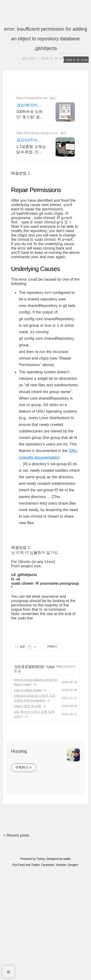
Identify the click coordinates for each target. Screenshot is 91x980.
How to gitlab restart (28, 799)
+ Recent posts (16, 944)
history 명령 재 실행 (28, 815)
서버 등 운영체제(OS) (29, 775)
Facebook (48, 973)
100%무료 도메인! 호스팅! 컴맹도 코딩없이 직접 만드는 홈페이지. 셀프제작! (31, 115)
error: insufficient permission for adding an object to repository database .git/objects (45, 39)
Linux (51, 775)
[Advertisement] (45, 190)
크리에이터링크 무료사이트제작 (30, 105)
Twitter (35, 973)
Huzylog (19, 860)
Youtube (61, 973)
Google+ (73, 973)
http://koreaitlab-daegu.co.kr (37, 133)
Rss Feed (18, 973)
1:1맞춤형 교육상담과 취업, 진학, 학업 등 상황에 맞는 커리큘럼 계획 (31, 150)
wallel (67, 967)
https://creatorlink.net (32, 98)
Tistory (41, 967)
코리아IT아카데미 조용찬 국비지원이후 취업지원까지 (30, 140)
